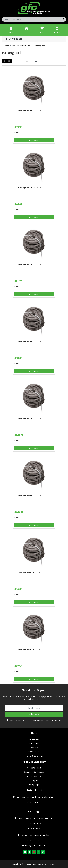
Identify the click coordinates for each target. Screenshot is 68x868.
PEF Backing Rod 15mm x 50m (28, 264)
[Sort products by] (49, 61)
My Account (34, 739)
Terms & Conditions (38, 720)
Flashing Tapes (34, 784)
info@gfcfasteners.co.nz (36, 845)
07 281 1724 (36, 823)
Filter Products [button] (13, 39)
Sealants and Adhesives (34, 772)
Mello (54, 864)
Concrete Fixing (34, 768)
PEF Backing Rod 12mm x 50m (28, 187)
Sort (26, 61)
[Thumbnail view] (4, 61)
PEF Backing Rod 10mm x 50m (28, 110)
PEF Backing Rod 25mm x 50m (28, 418)
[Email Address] (34, 708)
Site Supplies (34, 780)
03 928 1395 (36, 802)
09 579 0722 (36, 840)
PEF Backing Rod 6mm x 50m (27, 572)
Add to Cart (34, 140)
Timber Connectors (34, 776)
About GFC (34, 747)
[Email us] (25, 852)
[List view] (9, 61)
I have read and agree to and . (34, 720)
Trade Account (34, 752)
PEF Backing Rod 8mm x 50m (27, 649)
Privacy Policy (56, 720)
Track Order (34, 743)
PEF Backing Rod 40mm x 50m (28, 495)
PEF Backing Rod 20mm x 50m (28, 341)
